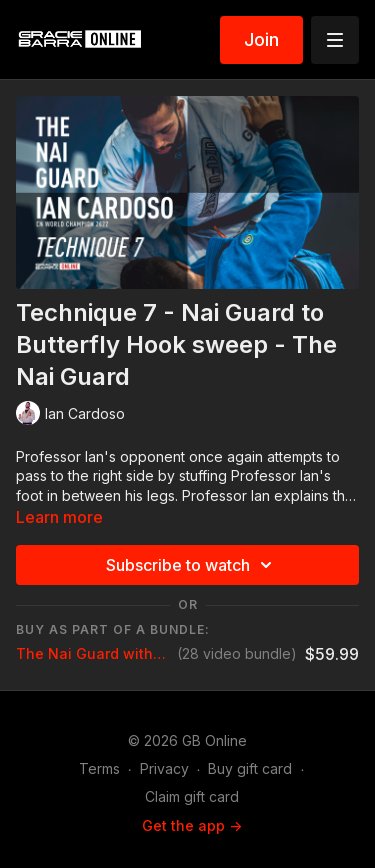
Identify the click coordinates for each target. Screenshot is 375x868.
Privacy (164, 768)
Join (261, 39)
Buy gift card (250, 768)
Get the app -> (192, 825)
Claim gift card (192, 796)
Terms (99, 768)
